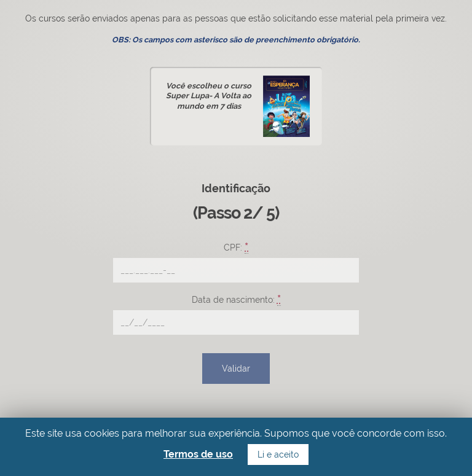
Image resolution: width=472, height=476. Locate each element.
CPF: (236, 247)
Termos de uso (198, 454)
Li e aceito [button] (278, 455)
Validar (236, 369)
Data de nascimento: (236, 299)
